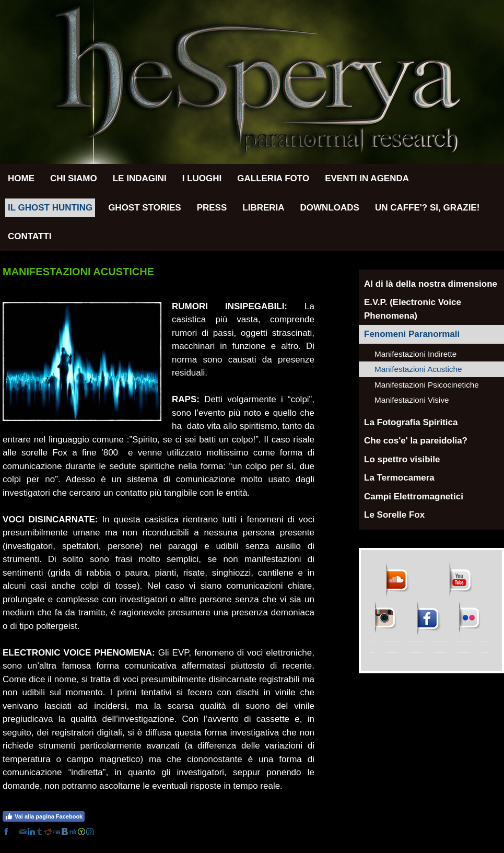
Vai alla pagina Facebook (44, 816)
